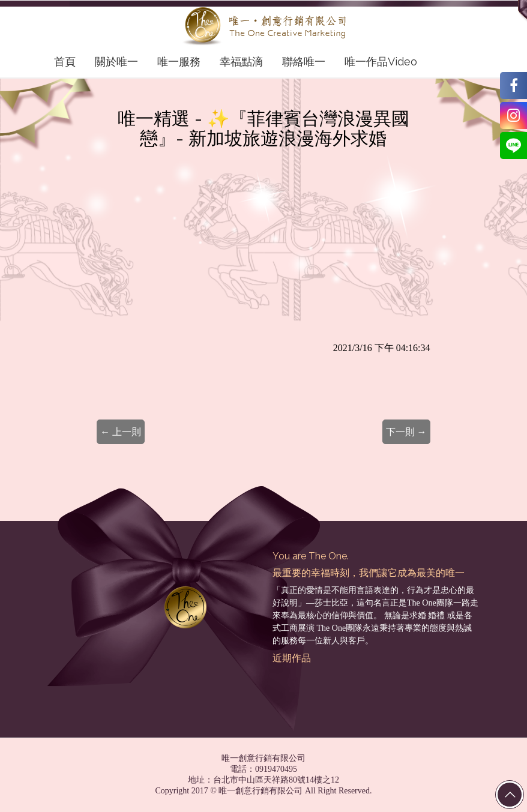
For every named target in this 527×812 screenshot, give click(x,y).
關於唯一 (116, 62)
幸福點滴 (241, 62)
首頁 (65, 62)
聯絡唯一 (304, 62)
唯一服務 (179, 62)
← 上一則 (121, 432)
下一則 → (406, 432)
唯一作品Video (381, 62)
